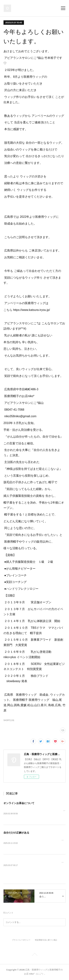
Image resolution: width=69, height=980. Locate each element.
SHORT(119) (9, 720)
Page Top (34, 956)
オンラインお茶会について (19, 803)
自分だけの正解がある (16, 833)
